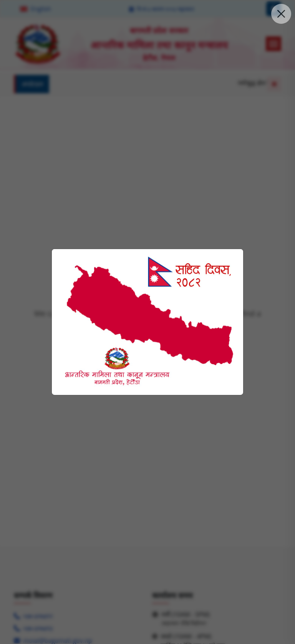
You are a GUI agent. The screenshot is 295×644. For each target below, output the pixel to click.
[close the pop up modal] (281, 14)
